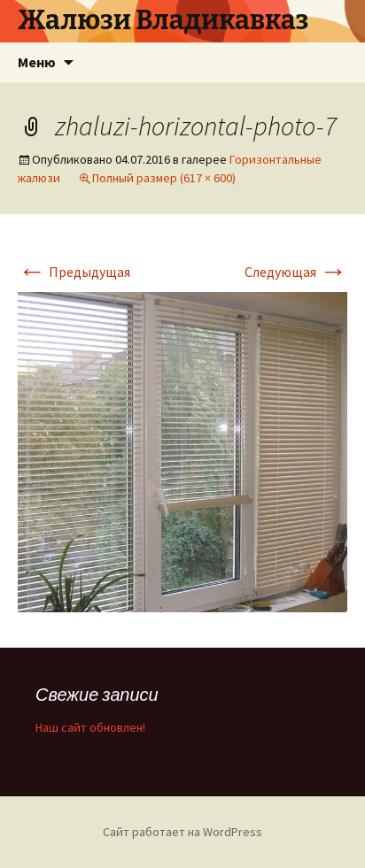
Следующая (296, 272)
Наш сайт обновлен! (90, 727)
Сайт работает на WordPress (182, 832)
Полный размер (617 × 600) (164, 178)
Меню (37, 62)
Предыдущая (74, 272)
